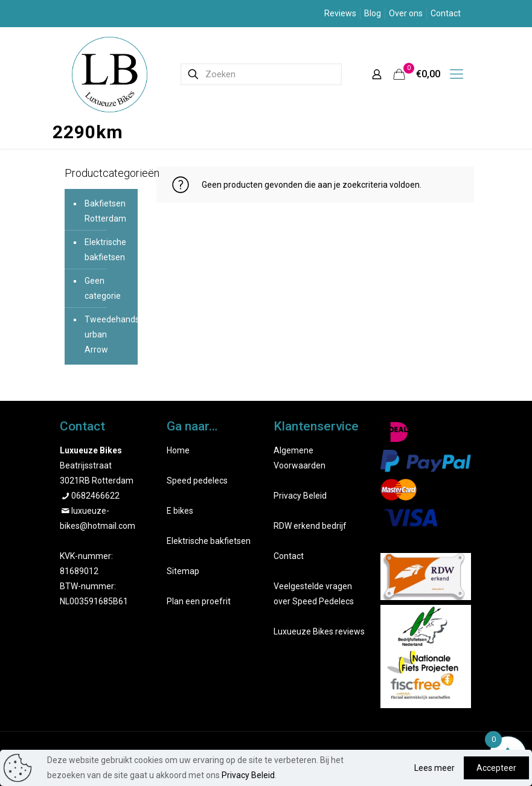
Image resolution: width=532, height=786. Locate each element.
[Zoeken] (261, 74)
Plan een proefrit (199, 601)
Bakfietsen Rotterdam (105, 211)
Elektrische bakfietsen (105, 250)
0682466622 (95, 496)
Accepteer (496, 768)
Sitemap (183, 571)
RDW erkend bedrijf (310, 526)
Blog (373, 13)
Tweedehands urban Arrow (108, 334)
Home (178, 450)
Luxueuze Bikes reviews (319, 631)
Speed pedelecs (197, 481)
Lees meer (434, 768)
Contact (446, 13)
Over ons (406, 13)
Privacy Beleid (300, 496)
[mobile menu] (457, 74)
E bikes (180, 511)
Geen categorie (103, 288)
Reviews (340, 13)
